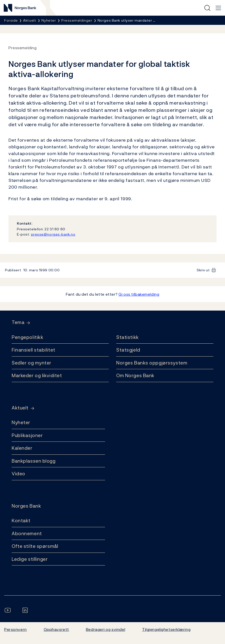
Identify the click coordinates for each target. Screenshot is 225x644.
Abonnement (27, 533)
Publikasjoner (27, 435)
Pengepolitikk (27, 337)
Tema (18, 322)
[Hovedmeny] (218, 8)
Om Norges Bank (135, 375)
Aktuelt (20, 408)
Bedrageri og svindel (106, 629)
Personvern (16, 629)
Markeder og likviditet (37, 375)
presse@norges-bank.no (53, 234)
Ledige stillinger (30, 559)
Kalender (22, 448)
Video (19, 474)
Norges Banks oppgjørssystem (152, 363)
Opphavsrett (56, 629)
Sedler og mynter (32, 363)
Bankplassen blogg (34, 461)
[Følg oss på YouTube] (9, 610)
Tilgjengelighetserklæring (166, 629)
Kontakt (21, 521)
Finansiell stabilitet (34, 350)
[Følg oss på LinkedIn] (26, 610)
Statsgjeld (128, 350)
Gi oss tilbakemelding (139, 294)
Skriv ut (203, 270)
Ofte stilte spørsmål (35, 546)
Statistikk (128, 337)
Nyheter (21, 422)
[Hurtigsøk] (207, 8)
